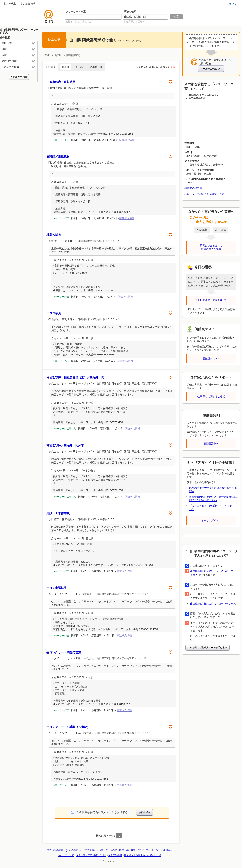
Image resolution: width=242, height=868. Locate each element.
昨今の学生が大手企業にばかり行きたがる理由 (213, 490)
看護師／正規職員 (58, 157)
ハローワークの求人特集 (111, 850)
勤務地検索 (130, 11)
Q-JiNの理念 (72, 850)
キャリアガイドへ (211, 521)
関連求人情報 (127, 140)
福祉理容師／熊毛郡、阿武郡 (65, 445)
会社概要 (131, 850)
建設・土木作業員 (58, 513)
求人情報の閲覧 (55, 850)
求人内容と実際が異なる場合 (91, 855)
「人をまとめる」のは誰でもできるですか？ (212, 507)
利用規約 (167, 850)
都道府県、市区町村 (134, 22)
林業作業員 (54, 235)
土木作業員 (54, 313)
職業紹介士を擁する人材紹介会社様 (143, 855)
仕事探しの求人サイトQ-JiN (49, 16)
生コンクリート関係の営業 (64, 652)
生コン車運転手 (57, 588)
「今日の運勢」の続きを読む (211, 300)
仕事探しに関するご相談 (211, 396)
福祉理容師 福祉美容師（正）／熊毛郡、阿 (75, 377)
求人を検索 (10, 4)
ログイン (233, 4)
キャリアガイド (66, 855)
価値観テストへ (211, 358)
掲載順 (66, 67)
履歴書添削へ (211, 444)
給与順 (80, 67)
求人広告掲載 (28, 4)
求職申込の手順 (193, 188)
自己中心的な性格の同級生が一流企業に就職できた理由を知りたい (213, 499)
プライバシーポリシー (149, 850)
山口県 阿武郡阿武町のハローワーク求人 (213, 604)
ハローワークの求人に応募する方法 (204, 194)
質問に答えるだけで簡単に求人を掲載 (211, 247)
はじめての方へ (88, 850)
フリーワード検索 (76, 11)
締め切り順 (96, 67)
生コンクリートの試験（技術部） (68, 727)
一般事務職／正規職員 (61, 82)
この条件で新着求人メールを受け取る (208, 648)
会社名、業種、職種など (78, 22)
